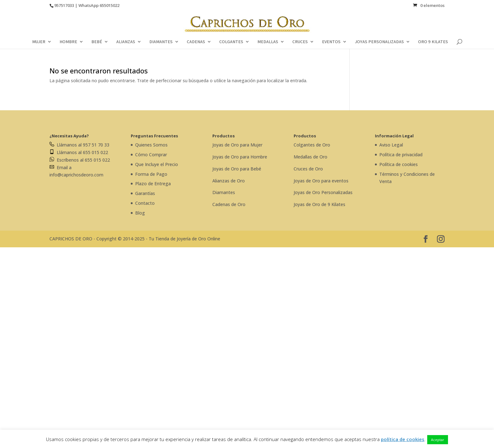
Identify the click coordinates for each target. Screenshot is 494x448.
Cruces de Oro (308, 169)
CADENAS (196, 42)
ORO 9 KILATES (433, 42)
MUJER (39, 42)
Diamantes (224, 192)
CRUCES (300, 42)
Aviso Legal (391, 145)
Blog (140, 213)
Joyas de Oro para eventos (321, 181)
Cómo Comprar (151, 155)
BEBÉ (97, 42)
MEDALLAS (268, 42)
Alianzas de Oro (229, 181)
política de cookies (403, 439)
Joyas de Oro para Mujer (237, 145)
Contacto (145, 203)
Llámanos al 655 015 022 (79, 152)
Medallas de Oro (310, 157)
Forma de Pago (151, 174)
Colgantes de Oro (312, 145)
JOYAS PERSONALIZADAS (379, 42)
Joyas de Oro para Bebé (237, 169)
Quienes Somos (151, 145)
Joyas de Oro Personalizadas (323, 192)
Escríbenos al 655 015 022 (80, 160)
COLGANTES (231, 42)
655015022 (109, 5)
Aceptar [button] (438, 440)
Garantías (145, 193)
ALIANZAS (126, 42)
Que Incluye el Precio (157, 164)
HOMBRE (68, 42)
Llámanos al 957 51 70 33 (79, 145)
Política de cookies (399, 164)
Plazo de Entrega (153, 184)
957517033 (64, 5)
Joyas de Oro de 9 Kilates (319, 204)
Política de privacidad (401, 155)
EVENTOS (331, 42)
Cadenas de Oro (229, 204)
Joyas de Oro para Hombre (240, 157)
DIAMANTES (161, 42)
